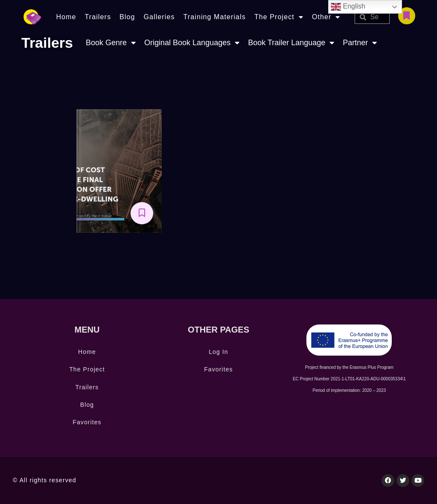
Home (66, 17)
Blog (127, 17)
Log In (218, 352)
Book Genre (111, 43)
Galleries (159, 17)
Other (326, 17)
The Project (279, 17)
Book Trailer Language (291, 43)
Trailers (98, 17)
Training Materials (215, 17)
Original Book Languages (192, 43)
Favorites (87, 422)
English (348, 7)
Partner (360, 43)
